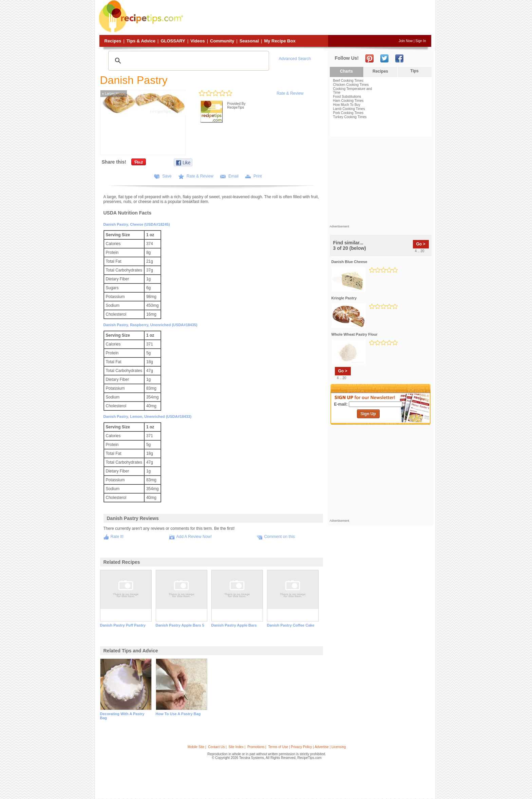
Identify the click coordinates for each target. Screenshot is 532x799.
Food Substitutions (347, 97)
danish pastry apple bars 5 (180, 625)
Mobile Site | (197, 747)
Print (258, 176)
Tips (414, 71)
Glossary (173, 41)
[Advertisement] (308, 18)
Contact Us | (217, 747)
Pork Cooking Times (348, 113)
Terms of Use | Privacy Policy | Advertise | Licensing (307, 747)
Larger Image (114, 94)
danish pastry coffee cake (291, 625)
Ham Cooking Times (348, 101)
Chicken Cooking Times (351, 85)
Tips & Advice (141, 41)
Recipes (113, 41)
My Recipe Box (280, 41)
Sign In (421, 41)
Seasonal (249, 41)
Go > (421, 244)
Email (233, 176)
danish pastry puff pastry (123, 625)
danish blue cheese (349, 262)
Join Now (406, 41)
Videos (197, 41)
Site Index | (237, 747)
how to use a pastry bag (178, 714)
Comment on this (279, 537)
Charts (346, 71)
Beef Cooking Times (348, 81)
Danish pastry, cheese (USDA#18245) (137, 224)
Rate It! (117, 537)
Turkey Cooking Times (350, 117)
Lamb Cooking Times (349, 109)
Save (167, 176)
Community (222, 41)
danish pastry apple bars (234, 625)
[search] (188, 61)
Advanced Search (295, 59)
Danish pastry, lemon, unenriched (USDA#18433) (148, 416)
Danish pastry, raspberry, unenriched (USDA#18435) (150, 325)
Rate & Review (290, 93)
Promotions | (257, 747)
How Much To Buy (347, 105)
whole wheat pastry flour (355, 334)
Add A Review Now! (194, 537)
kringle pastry (344, 298)
